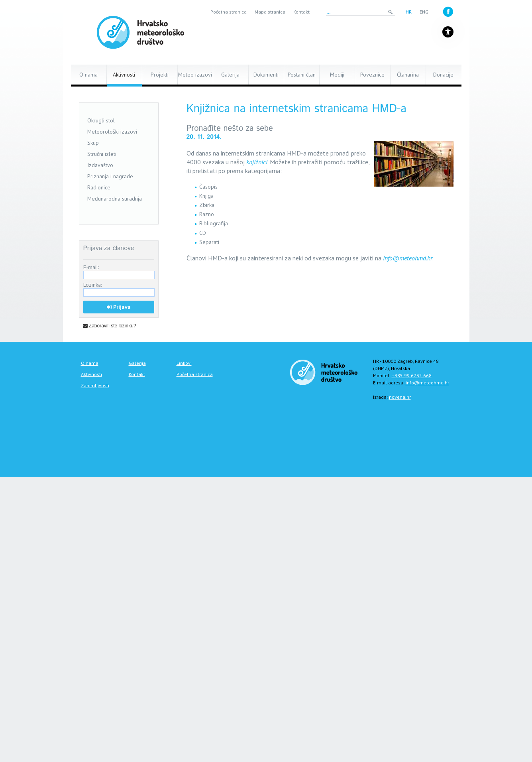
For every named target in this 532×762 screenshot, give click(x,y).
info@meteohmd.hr (408, 258)
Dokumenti (266, 75)
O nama (88, 75)
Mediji (337, 75)
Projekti (160, 75)
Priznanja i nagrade (110, 176)
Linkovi (184, 363)
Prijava (119, 307)
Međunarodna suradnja (115, 199)
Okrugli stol (101, 120)
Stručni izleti (102, 154)
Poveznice (372, 75)
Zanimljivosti (95, 385)
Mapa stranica (270, 12)
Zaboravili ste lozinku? (110, 326)
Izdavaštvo (100, 165)
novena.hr (400, 397)
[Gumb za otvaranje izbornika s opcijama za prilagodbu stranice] (448, 32)
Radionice (99, 187)
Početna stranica (229, 12)
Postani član (302, 75)
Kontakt (301, 12)
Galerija (230, 75)
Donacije (443, 75)
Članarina (408, 75)
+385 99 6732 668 (412, 375)
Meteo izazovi (195, 75)
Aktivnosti (124, 75)
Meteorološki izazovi (112, 132)
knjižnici (257, 162)
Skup (93, 143)
